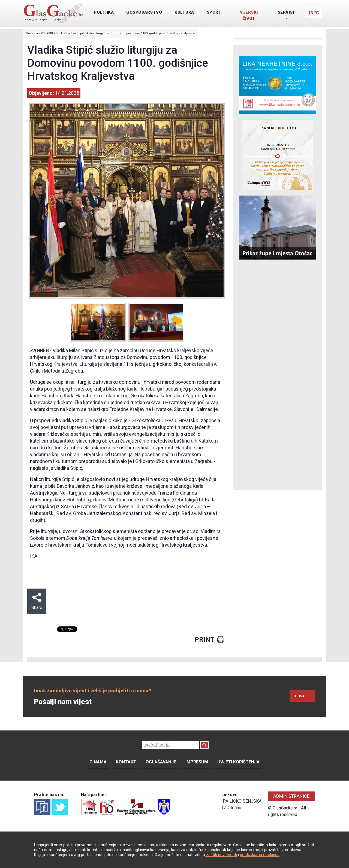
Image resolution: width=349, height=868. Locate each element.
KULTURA (184, 12)
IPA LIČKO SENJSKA (241, 801)
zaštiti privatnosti (221, 855)
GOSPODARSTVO (144, 12)
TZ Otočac (231, 808)
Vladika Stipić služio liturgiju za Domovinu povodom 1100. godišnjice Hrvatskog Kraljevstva (130, 33)
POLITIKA (104, 12)
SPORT (214, 12)
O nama (98, 762)
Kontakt (126, 762)
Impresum (197, 762)
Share (37, 601)
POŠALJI (302, 696)
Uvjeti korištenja (238, 762)
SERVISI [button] (286, 12)
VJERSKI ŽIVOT (249, 15)
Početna (32, 33)
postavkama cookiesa (260, 855)
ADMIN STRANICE (291, 796)
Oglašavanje (161, 762)
